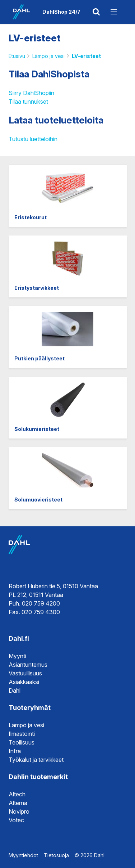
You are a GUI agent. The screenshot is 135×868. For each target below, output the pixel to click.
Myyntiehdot (23, 855)
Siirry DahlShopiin (31, 93)
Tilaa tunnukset (28, 102)
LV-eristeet (86, 56)
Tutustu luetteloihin (33, 139)
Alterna (18, 803)
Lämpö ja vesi (48, 56)
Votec (16, 820)
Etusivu (17, 56)
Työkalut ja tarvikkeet (36, 760)
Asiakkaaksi (24, 682)
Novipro (19, 811)
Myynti (17, 656)
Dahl (15, 691)
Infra (15, 751)
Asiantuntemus (28, 665)
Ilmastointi (22, 734)
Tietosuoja (56, 855)
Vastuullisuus (25, 673)
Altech (17, 794)
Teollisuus (22, 742)
